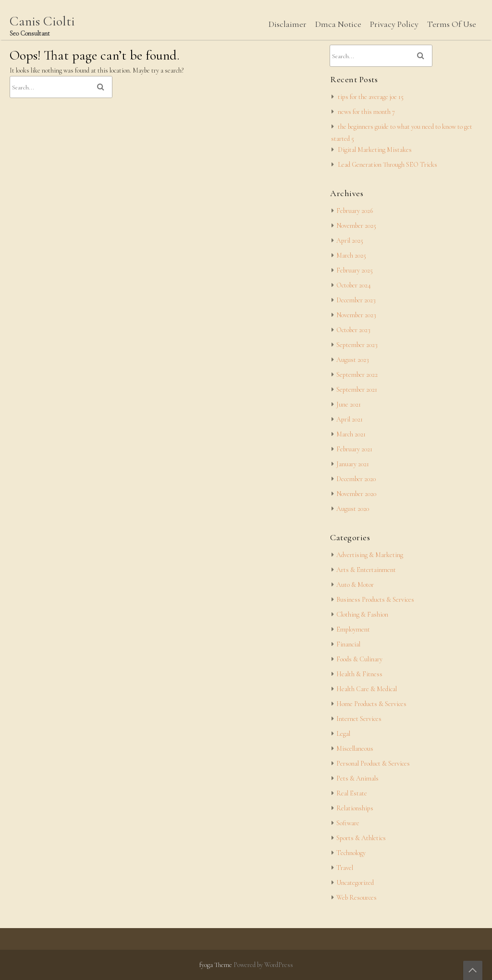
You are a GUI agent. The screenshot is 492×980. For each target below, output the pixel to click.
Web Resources (357, 898)
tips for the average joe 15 (371, 97)
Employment (353, 629)
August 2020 (353, 509)
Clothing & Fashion (362, 614)
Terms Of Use (452, 24)
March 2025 (351, 255)
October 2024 (354, 285)
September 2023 (357, 345)
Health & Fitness (359, 674)
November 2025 (356, 226)
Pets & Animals (357, 778)
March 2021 (351, 434)
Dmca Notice (338, 24)
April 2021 (350, 419)
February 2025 (355, 270)
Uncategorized (355, 883)
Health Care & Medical (367, 689)
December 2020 (356, 479)
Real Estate (352, 793)
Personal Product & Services (373, 763)
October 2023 (353, 330)
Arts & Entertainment (366, 570)
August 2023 (353, 360)
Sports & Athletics (361, 838)
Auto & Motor (355, 585)
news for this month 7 (366, 112)
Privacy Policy (394, 24)
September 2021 (357, 390)
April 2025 (350, 241)
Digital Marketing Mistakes (375, 150)
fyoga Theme (216, 965)
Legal (343, 734)
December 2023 (356, 300)
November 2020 (356, 494)
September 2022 (357, 375)
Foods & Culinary (359, 659)
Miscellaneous (355, 749)
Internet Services (359, 719)
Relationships (355, 808)
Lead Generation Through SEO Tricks (387, 165)
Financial (348, 644)
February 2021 (354, 449)
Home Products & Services (371, 704)
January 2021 (353, 464)
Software (348, 823)
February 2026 (355, 211)
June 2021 (349, 404)
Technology (351, 853)
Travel (345, 868)
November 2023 (356, 315)
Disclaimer (288, 24)
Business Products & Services (375, 600)
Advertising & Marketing (370, 555)
